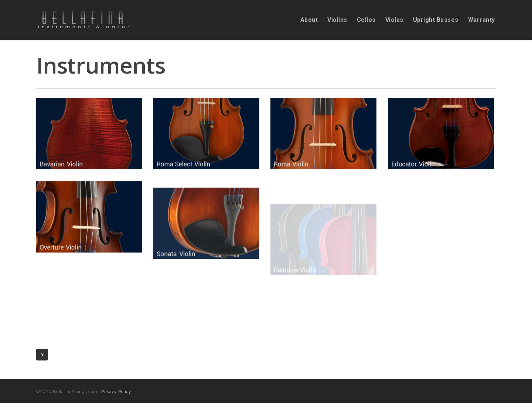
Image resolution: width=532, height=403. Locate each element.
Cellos (366, 20)
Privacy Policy (116, 392)
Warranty (482, 20)
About (309, 20)
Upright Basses (436, 20)
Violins (337, 20)
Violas (394, 20)
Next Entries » (42, 355)
